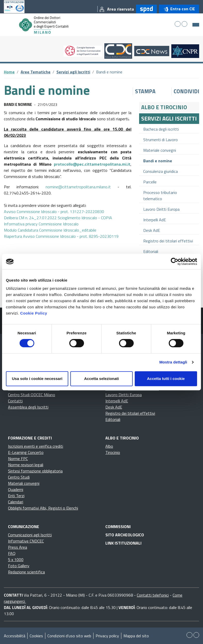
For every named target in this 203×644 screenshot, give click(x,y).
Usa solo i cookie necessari (37, 379)
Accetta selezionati (101, 379)
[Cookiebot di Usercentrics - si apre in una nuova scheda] (175, 261)
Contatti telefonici (153, 595)
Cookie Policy (34, 313)
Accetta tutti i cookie (166, 379)
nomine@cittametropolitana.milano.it (78, 187)
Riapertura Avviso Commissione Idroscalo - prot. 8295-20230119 (61, 236)
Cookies (36, 636)
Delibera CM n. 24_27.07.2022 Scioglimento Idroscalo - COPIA (58, 218)
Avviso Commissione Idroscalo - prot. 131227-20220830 (54, 211)
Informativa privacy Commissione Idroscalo (41, 224)
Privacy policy (107, 636)
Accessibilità (15, 636)
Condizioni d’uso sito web (69, 636)
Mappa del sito (136, 636)
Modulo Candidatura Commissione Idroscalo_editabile (50, 230)
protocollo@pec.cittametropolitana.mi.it (92, 164)
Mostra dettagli (173, 362)
